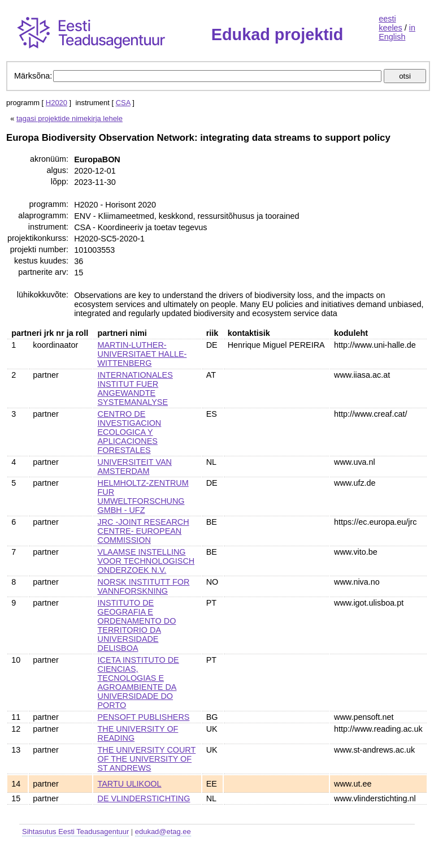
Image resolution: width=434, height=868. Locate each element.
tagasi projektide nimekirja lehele (70, 118)
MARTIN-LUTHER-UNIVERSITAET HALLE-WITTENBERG (142, 354)
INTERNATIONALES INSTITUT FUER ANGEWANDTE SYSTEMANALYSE (135, 388)
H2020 (57, 103)
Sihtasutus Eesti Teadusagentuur (75, 832)
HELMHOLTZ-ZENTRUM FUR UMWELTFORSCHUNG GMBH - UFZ (143, 496)
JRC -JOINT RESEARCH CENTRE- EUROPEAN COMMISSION (144, 531)
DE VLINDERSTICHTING (144, 798)
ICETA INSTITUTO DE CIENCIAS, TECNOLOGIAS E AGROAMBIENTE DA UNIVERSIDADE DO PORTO (138, 683)
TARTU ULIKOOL (130, 784)
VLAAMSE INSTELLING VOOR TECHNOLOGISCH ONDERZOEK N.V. (146, 561)
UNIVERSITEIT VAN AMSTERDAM (135, 467)
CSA (123, 103)
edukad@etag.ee (163, 832)
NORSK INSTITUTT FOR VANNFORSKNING (144, 586)
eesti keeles (390, 23)
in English (397, 32)
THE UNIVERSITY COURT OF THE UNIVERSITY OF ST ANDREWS (147, 759)
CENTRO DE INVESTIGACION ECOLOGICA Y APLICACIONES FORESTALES (130, 432)
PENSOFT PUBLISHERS (144, 717)
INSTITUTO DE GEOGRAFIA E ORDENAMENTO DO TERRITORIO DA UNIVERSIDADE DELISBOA (137, 625)
